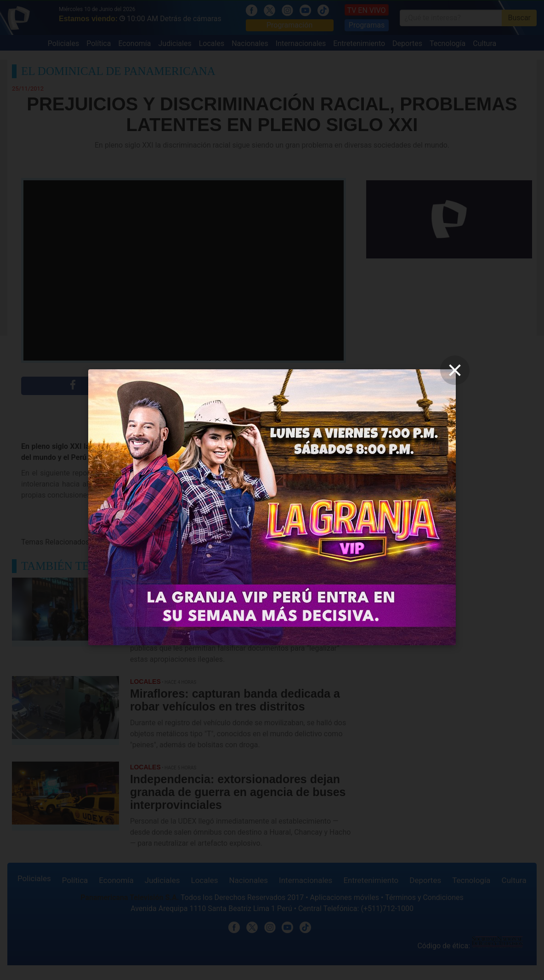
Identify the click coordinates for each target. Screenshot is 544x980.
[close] (455, 370)
